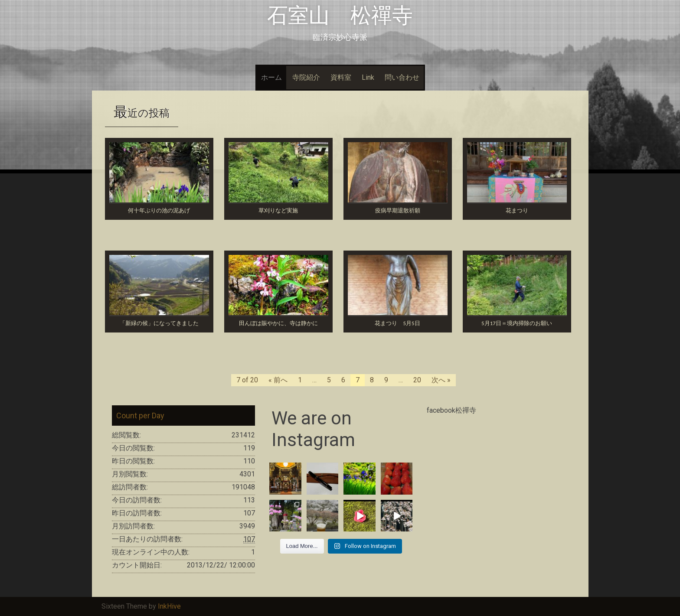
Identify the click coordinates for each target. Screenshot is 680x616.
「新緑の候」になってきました (159, 323)
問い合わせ (402, 77)
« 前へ (278, 380)
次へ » (441, 380)
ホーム (271, 77)
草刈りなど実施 (278, 210)
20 (417, 380)
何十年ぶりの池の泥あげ (159, 210)
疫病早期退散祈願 (398, 210)
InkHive (169, 606)
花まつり (517, 210)
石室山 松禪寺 (340, 15)
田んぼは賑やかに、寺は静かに (278, 323)
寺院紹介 (306, 77)
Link (368, 77)
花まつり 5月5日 (397, 323)
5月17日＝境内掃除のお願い (517, 323)
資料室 (341, 77)
